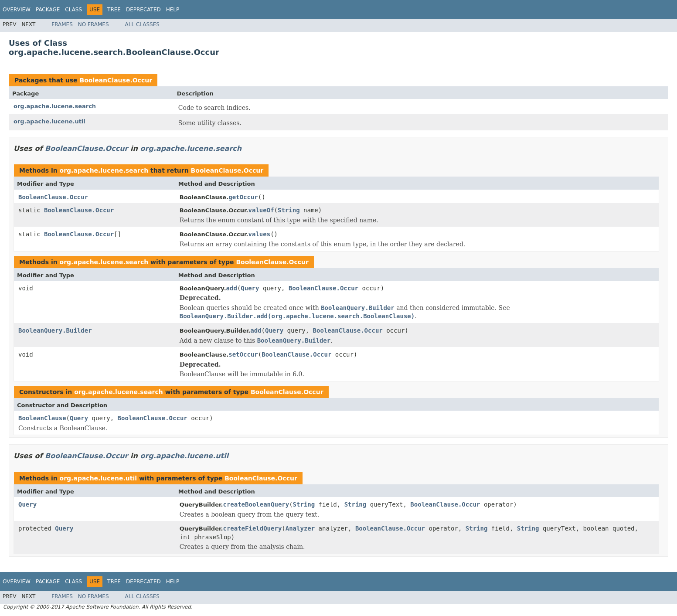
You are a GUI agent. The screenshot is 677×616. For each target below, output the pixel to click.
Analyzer (300, 528)
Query (250, 288)
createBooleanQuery (256, 504)
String (289, 210)
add (232, 288)
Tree (114, 10)
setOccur (243, 354)
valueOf (261, 210)
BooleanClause (42, 418)
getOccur (243, 197)
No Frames (94, 24)
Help (173, 10)
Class (73, 10)
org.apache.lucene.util (49, 121)
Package (48, 10)
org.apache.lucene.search (55, 106)
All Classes (142, 24)
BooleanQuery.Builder (55, 330)
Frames (62, 24)
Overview (17, 10)
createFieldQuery (252, 528)
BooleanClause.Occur (116, 80)
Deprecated (143, 10)
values (260, 234)
